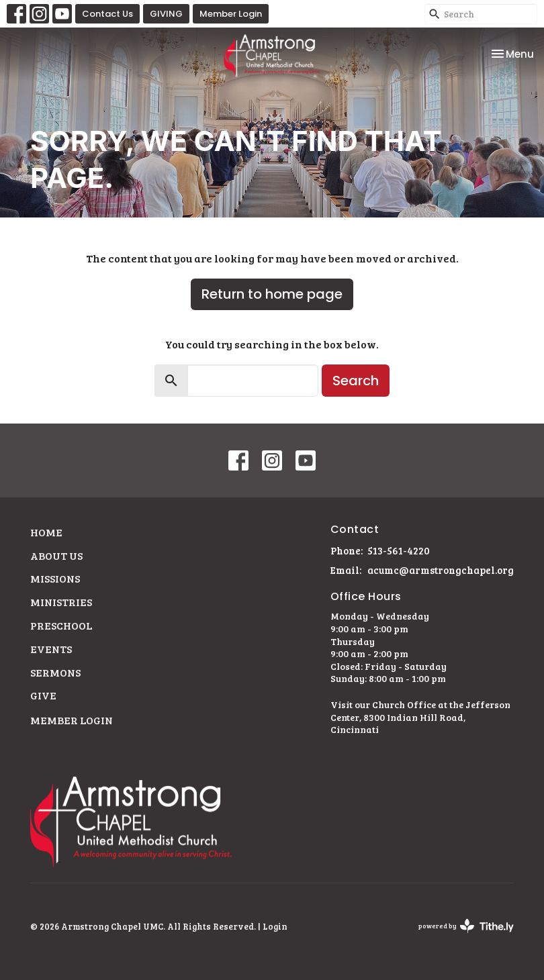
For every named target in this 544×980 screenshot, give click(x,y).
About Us (56, 555)
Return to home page (272, 294)
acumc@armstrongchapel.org (441, 570)
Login (275, 926)
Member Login (231, 14)
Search (356, 381)
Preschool (61, 625)
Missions (55, 578)
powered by (466, 926)
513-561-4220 (399, 550)
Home (46, 532)
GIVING (166, 14)
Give (43, 695)
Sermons (55, 672)
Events (51, 649)
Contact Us (107, 14)
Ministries (61, 602)
